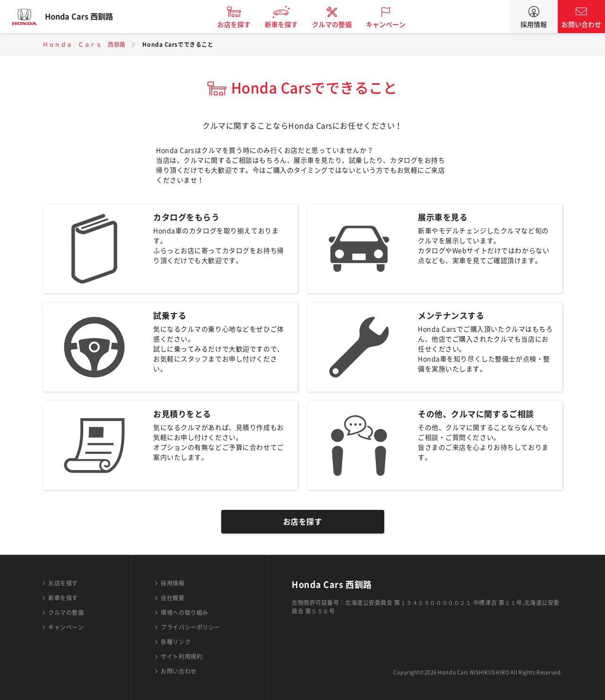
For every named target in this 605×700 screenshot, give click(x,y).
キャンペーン (394, 25)
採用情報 (534, 25)
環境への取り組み (184, 612)
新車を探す (290, 25)
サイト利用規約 (181, 656)
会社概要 (173, 598)
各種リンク (176, 642)
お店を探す (242, 25)
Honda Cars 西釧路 (87, 17)
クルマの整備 (340, 25)
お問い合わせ (581, 25)
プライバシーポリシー (190, 627)
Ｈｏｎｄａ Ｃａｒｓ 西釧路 (84, 44)
